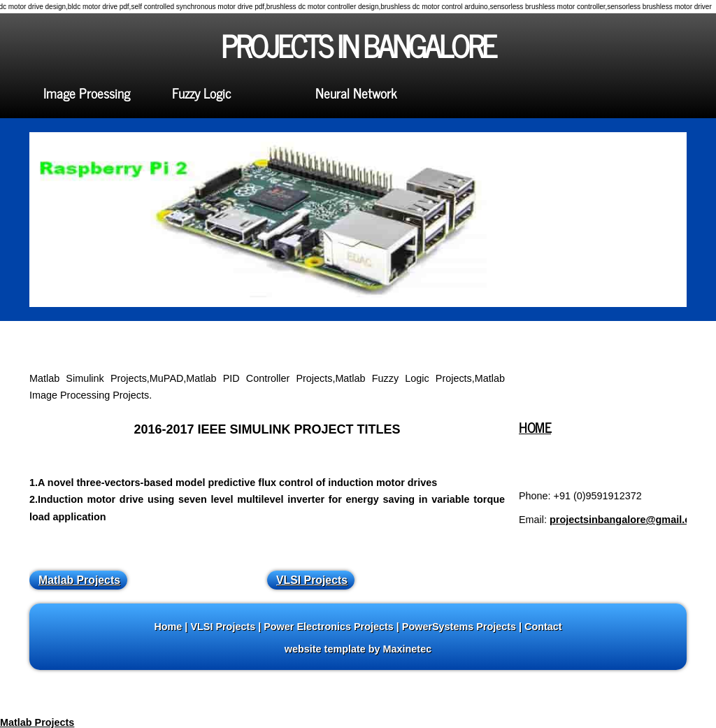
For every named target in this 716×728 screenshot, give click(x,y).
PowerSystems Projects (459, 627)
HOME (535, 427)
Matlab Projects (79, 580)
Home (168, 627)
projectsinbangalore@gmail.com (628, 520)
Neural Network (356, 93)
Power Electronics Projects (329, 627)
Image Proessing (87, 93)
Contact (543, 627)
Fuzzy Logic (202, 93)
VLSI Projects (312, 580)
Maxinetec (408, 649)
